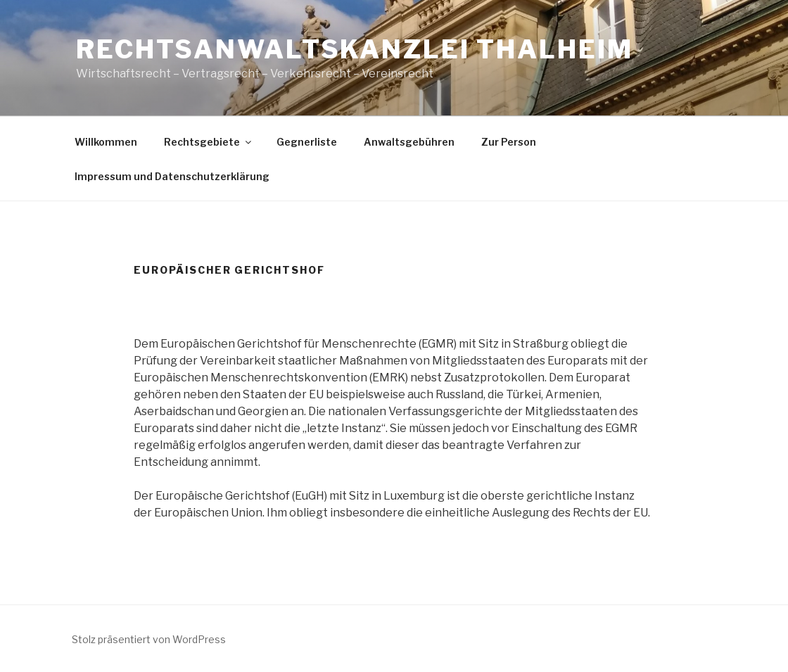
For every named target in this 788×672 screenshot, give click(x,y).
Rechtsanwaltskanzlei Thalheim (355, 49)
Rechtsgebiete (209, 142)
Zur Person (509, 142)
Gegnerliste (307, 142)
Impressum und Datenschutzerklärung (172, 176)
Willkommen (106, 142)
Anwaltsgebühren (409, 142)
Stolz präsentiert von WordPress (149, 639)
